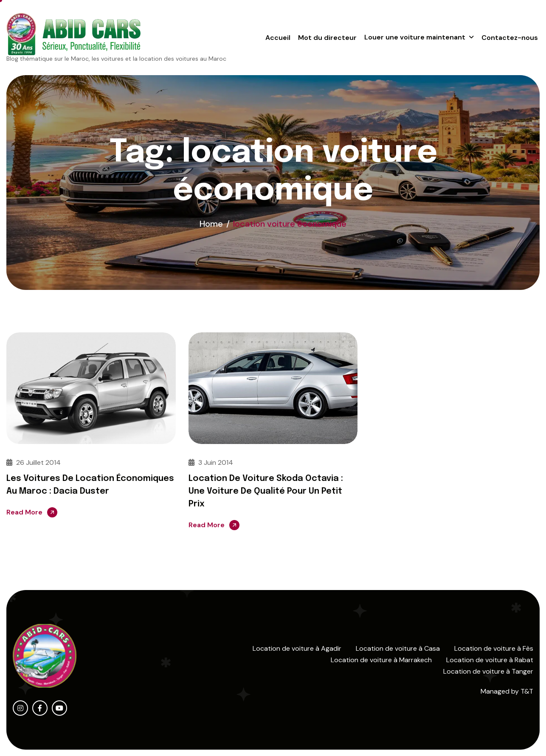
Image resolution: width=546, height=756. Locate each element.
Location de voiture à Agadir (297, 648)
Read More (24, 512)
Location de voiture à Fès (494, 648)
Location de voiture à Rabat (490, 660)
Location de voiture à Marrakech (381, 660)
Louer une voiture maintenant (415, 37)
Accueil (278, 38)
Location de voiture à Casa (398, 648)
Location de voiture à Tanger (488, 671)
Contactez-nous (510, 38)
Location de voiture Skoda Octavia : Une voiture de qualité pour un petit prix (266, 491)
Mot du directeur (327, 38)
